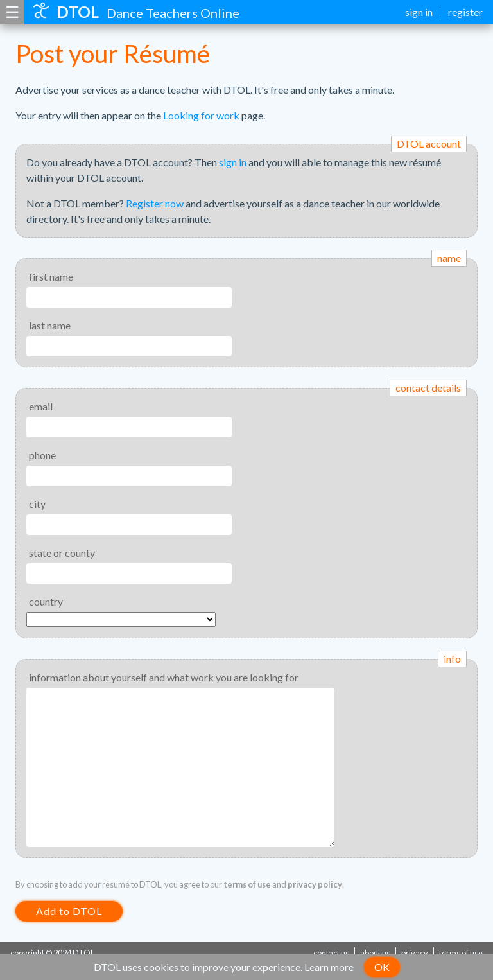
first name (51, 276)
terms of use (247, 884)
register (465, 12)
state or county (62, 553)
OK (382, 967)
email (41, 406)
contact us (331, 953)
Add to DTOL (69, 911)
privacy (415, 953)
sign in (419, 12)
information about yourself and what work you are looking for (164, 677)
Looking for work (201, 115)
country (46, 601)
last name (50, 325)
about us (375, 953)
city (37, 504)
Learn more (329, 967)
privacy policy (315, 884)
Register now (155, 203)
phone (42, 455)
